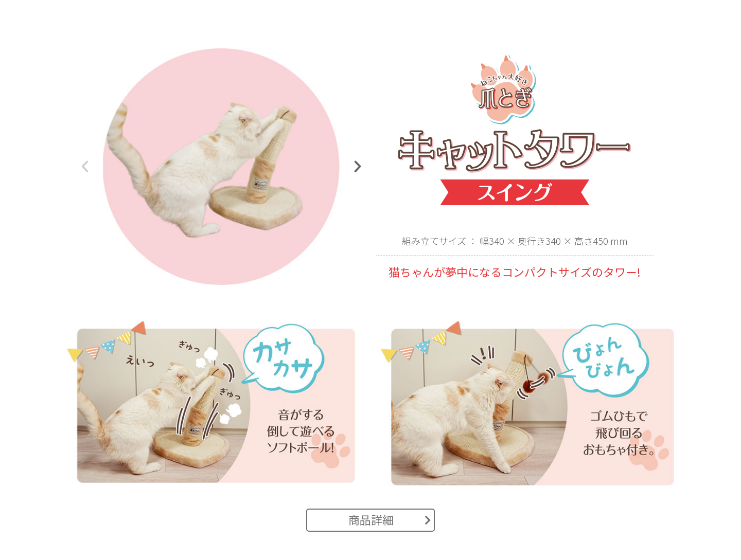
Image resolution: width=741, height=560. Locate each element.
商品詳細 (390, 519)
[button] (85, 167)
